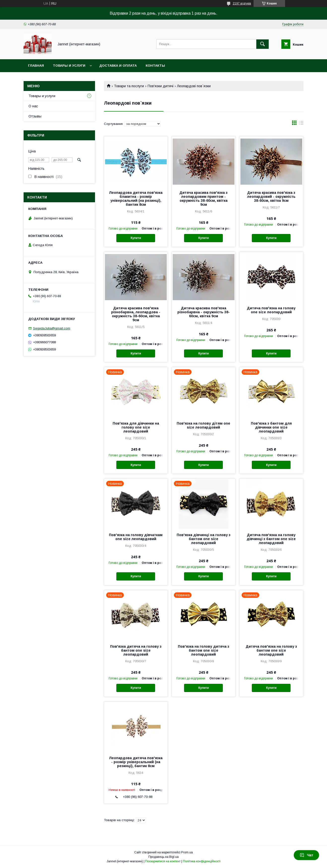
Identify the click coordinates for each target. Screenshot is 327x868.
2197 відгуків (242, 3)
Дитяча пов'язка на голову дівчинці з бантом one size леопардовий (271, 539)
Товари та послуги (129, 86)
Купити (136, 238)
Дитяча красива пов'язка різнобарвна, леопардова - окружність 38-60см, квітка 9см (136, 314)
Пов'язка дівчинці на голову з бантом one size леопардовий (204, 539)
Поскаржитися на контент (163, 861)
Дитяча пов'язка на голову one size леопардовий (271, 310)
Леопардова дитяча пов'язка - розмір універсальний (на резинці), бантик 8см (136, 762)
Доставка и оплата (118, 66)
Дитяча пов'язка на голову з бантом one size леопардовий (271, 650)
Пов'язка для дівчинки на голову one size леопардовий (136, 427)
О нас (33, 106)
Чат (306, 855)
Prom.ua (187, 852)
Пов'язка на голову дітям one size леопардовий (203, 425)
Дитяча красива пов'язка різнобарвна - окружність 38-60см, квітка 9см (204, 312)
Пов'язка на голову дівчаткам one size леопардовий (136, 537)
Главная (36, 66)
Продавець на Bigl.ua (163, 857)
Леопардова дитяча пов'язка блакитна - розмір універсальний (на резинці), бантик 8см (136, 199)
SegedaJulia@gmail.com (52, 328)
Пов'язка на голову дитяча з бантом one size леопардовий (204, 650)
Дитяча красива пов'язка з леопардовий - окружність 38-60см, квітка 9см (271, 197)
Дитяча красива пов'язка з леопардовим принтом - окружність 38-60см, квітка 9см (203, 199)
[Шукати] (262, 44)
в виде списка (301, 124)
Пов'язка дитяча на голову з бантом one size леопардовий (136, 650)
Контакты (155, 66)
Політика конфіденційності (202, 861)
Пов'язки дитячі (161, 86)
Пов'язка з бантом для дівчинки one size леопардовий (271, 427)
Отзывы (35, 116)
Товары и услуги (69, 66)
